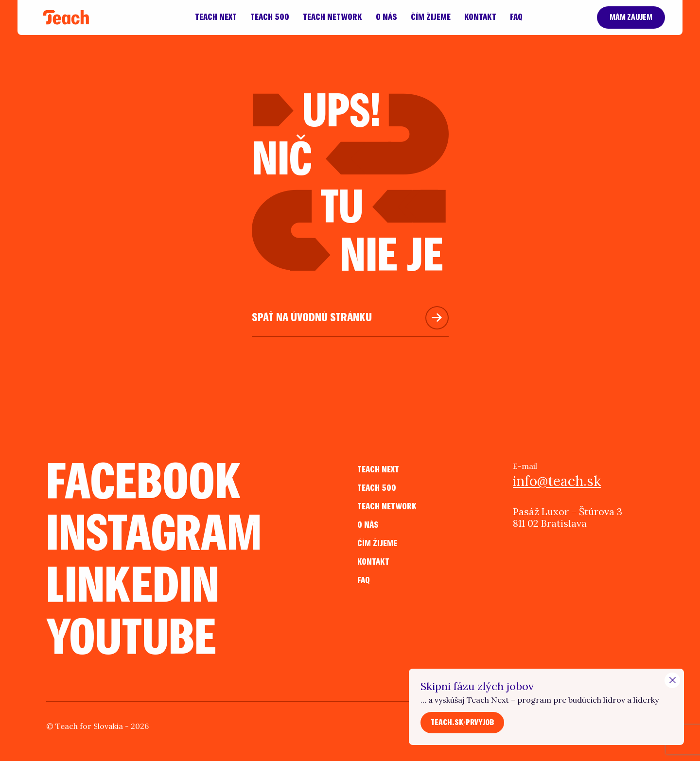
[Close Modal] (672, 680)
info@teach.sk (557, 481)
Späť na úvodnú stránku (312, 318)
